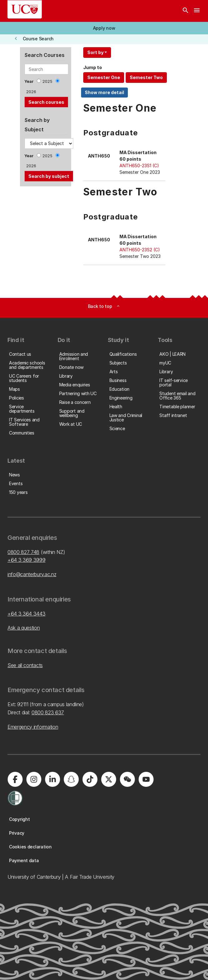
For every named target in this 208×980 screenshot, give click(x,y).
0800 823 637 (48, 712)
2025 (47, 81)
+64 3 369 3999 (27, 560)
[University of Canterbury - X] (109, 779)
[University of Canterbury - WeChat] (127, 779)
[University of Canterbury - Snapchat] (71, 779)
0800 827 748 (23, 552)
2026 (31, 92)
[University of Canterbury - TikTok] (90, 779)
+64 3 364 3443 (27, 614)
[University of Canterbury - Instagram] (34, 779)
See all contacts (25, 665)
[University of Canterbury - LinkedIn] (52, 779)
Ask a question (24, 628)
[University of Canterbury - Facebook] (15, 779)
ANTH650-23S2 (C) (140, 250)
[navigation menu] (197, 11)
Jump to (93, 67)
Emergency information (33, 727)
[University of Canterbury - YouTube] (146, 779)
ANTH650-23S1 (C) (139, 166)
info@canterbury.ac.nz (32, 574)
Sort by (95, 52)
